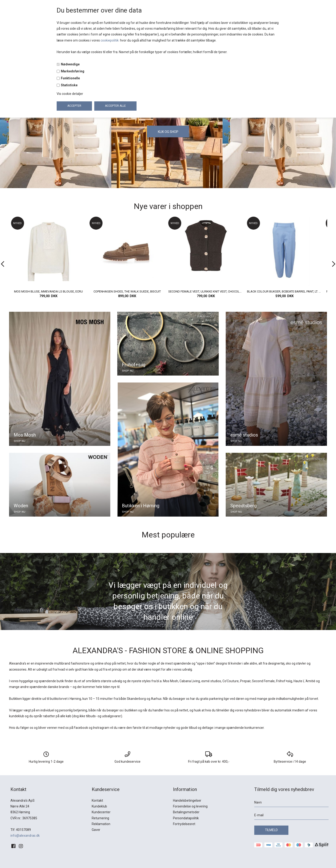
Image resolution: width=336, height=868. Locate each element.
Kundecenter (101, 812)
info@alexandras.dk (25, 836)
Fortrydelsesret (184, 824)
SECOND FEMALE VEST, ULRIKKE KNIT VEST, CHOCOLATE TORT (207, 291)
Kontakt (97, 800)
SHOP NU (20, 441)
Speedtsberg (243, 506)
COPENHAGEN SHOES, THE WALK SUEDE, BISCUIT (129, 291)
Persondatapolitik (186, 818)
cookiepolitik (110, 40)
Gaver (96, 830)
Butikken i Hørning (141, 506)
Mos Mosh (25, 435)
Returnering (100, 818)
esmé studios (244, 435)
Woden (21, 506)
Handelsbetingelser (187, 800)
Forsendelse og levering (190, 806)
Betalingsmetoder (186, 812)
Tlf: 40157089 (21, 830)
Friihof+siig (134, 365)
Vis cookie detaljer (70, 94)
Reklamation (101, 824)
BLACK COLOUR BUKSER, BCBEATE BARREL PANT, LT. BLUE (286, 291)
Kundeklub (99, 806)
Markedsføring (73, 71)
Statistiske (69, 85)
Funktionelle (70, 78)
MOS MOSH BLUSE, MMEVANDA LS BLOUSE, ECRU (50, 291)
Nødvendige (70, 64)
